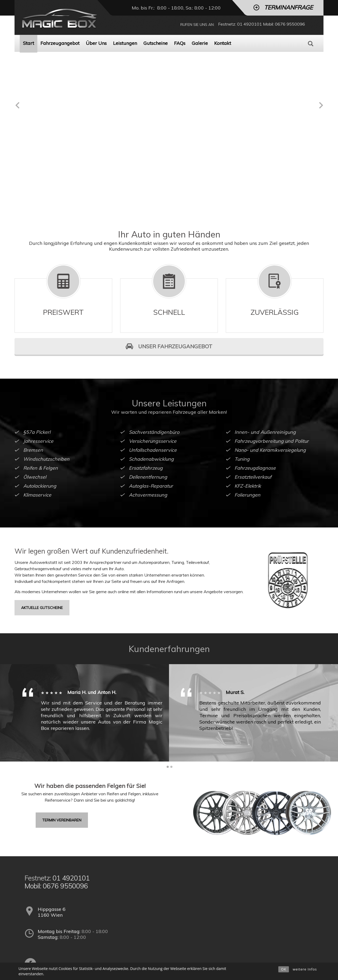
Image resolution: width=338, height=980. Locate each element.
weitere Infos (305, 969)
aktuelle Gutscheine (42, 587)
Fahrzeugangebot (60, 43)
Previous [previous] (17, 95)
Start (29, 43)
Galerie (200, 43)
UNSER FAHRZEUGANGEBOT (169, 325)
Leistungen (125, 43)
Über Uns (96, 43)
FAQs (180, 43)
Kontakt (223, 43)
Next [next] (321, 95)
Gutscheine (156, 43)
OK (284, 969)
